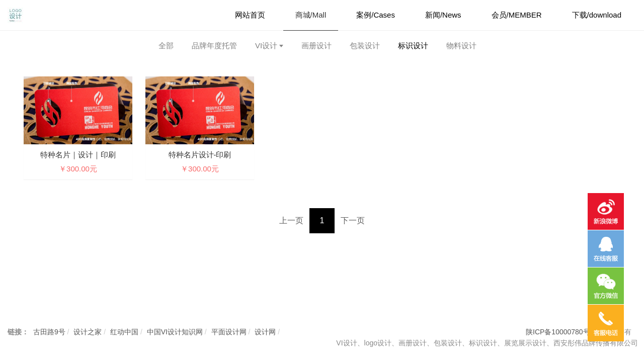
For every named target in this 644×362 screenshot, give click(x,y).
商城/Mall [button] (311, 15)
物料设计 (461, 46)
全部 (166, 46)
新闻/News (443, 15)
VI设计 (266, 46)
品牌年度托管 (214, 46)
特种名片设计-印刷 (200, 155)
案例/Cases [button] (376, 15)
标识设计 (413, 46)
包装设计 (365, 46)
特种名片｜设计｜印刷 (78, 155)
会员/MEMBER (517, 15)
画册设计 (316, 46)
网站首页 (250, 15)
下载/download (597, 15)
